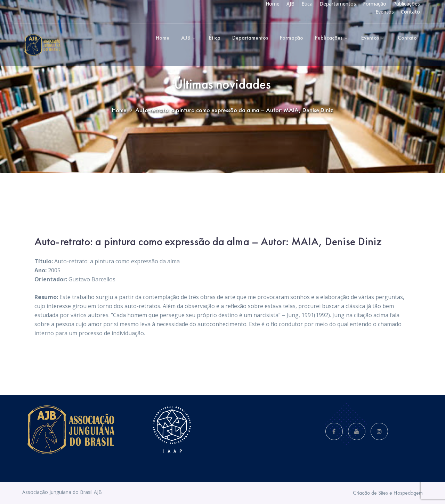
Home (273, 4)
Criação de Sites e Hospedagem (388, 493)
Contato (410, 12)
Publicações (407, 4)
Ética (307, 4)
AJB (290, 4)
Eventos (385, 12)
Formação (375, 4)
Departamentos (338, 4)
